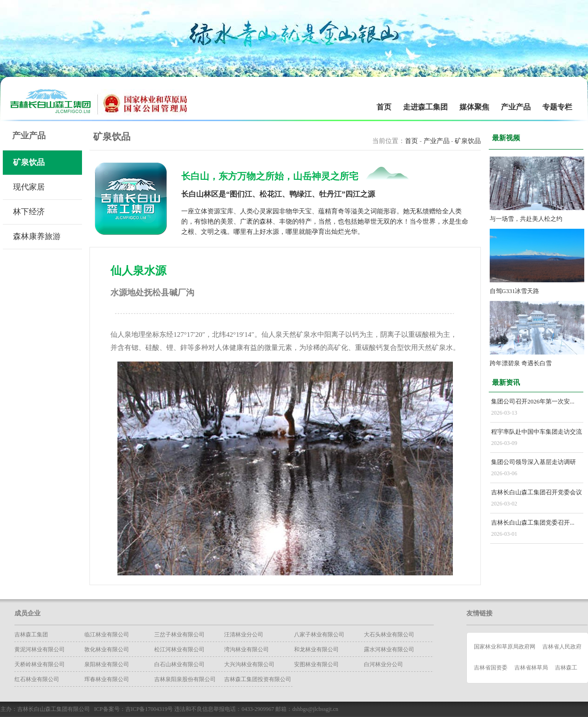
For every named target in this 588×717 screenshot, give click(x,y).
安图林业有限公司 (316, 664)
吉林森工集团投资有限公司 (258, 679)
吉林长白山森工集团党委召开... (533, 522)
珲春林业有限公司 (107, 679)
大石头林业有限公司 (389, 635)
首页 (384, 107)
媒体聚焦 (474, 107)
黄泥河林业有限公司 (40, 649)
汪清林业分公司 (244, 635)
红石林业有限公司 (37, 679)
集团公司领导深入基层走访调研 (533, 462)
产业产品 (516, 107)
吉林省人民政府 (562, 647)
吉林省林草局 (531, 668)
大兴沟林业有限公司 (249, 664)
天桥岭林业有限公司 (40, 664)
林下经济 (29, 212)
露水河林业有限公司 (389, 649)
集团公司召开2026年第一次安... (533, 401)
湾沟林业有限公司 (246, 649)
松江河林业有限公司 (179, 649)
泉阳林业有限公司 (107, 664)
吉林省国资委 (491, 668)
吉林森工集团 (31, 635)
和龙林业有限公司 (316, 649)
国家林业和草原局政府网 (505, 647)
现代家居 (29, 187)
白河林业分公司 (383, 664)
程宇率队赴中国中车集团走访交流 (537, 432)
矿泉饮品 (29, 162)
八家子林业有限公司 (319, 635)
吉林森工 (566, 668)
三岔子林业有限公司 (179, 635)
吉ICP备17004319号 (149, 709)
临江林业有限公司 (107, 635)
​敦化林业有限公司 (107, 649)
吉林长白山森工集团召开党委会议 (537, 492)
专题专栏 (557, 107)
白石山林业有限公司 (179, 664)
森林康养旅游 (37, 236)
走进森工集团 (425, 107)
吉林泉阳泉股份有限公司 (185, 679)
